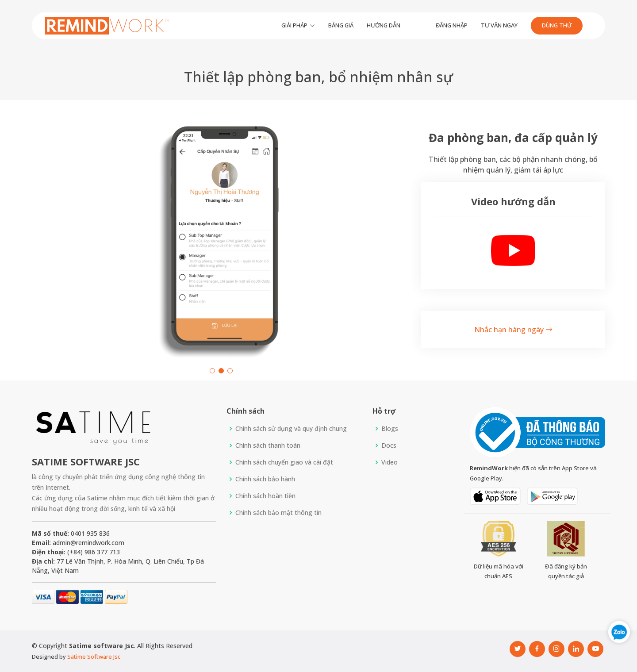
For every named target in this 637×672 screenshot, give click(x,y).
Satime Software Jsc (94, 657)
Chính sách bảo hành (265, 479)
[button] (212, 371)
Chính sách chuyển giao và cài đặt (284, 462)
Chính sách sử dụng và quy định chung (291, 429)
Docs (389, 445)
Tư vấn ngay (499, 25)
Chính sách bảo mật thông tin (278, 513)
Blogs (390, 429)
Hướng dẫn (384, 25)
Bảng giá (341, 25)
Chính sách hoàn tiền (265, 496)
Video (389, 462)
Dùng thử (557, 25)
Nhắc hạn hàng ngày (513, 330)
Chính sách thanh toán (268, 445)
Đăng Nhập (452, 25)
